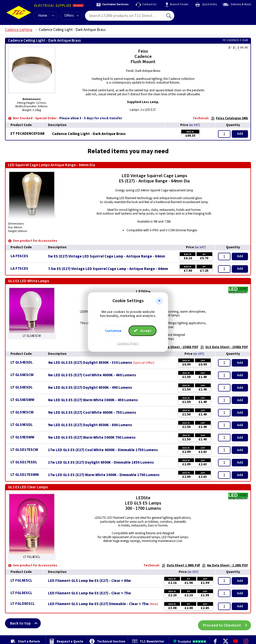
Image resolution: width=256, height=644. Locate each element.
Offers (72, 16)
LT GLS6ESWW (22, 400)
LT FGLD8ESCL (23, 604)
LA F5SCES (19, 256)
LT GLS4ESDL (22, 362)
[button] (159, 301)
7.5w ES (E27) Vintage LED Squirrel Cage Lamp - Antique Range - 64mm (108, 269)
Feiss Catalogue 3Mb (229, 118)
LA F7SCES (19, 269)
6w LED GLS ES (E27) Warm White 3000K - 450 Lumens (93, 400)
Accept (142, 331)
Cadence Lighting (19, 30)
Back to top (25, 623)
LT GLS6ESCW (22, 375)
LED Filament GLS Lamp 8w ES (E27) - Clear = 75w (89, 593)
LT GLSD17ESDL (24, 462)
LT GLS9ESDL (22, 425)
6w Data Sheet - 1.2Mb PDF (225, 565)
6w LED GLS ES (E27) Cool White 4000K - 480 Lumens (92, 375)
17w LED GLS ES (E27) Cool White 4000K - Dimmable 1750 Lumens (103, 450)
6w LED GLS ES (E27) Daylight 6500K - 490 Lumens (90, 388)
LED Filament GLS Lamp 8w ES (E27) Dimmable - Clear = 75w (98, 604)
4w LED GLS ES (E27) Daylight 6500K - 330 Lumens (90, 363)
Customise (113, 331)
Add (240, 134)
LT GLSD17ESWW (25, 475)
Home (43, 16)
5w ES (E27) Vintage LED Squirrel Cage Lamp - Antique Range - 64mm (106, 257)
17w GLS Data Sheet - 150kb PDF (171, 347)
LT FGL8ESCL (21, 593)
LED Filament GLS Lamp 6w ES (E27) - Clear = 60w (89, 581)
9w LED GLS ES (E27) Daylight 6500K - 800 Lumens (90, 425)
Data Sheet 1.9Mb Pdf (181, 565)
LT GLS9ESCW (22, 412)
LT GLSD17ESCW (24, 450)
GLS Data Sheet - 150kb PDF (224, 347)
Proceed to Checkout (227, 623)
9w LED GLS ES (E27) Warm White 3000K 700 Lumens (92, 438)
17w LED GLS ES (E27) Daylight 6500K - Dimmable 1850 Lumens (101, 463)
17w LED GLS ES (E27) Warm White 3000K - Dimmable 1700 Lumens (104, 475)
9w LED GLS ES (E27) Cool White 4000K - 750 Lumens (92, 413)
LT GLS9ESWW (22, 437)
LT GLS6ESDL (22, 387)
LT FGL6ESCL (21, 580)
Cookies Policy (128, 344)
